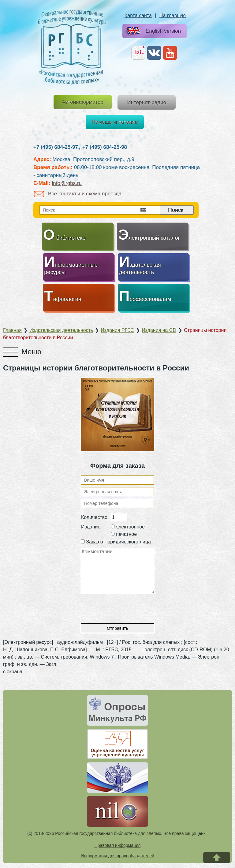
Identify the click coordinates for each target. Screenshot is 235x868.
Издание (91, 527)
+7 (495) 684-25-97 (56, 147)
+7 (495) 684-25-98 (105, 147)
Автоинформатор (83, 102)
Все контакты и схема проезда (78, 194)
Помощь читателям (115, 122)
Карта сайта (138, 15)
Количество (94, 517)
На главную (173, 15)
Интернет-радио (147, 102)
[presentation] (127, 606)
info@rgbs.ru (67, 183)
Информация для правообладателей (117, 856)
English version (152, 31)
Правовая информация (118, 845)
